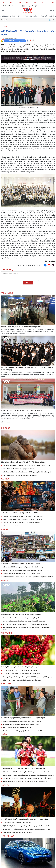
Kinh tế (51, 16)
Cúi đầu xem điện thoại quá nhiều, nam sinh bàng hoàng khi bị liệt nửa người (27, 472)
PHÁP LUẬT (6, 684)
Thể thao (36, 16)
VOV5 (36, 2)
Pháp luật (44, 16)
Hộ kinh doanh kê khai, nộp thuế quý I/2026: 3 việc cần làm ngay (23, 567)
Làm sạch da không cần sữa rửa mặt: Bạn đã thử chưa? (20, 475)
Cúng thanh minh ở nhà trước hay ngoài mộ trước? (19, 469)
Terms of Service (34, 280)
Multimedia (27, 16)
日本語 (25, 6)
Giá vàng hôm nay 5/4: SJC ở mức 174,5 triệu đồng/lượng (20, 670)
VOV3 (19, 2)
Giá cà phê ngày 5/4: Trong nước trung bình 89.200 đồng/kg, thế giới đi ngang (27, 677)
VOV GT (53, 2)
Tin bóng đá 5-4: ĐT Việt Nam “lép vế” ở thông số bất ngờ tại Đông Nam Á (26, 782)
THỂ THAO (6, 734)
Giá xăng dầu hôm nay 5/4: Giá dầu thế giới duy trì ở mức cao (22, 674)
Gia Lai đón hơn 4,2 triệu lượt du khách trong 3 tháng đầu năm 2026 (24, 621)
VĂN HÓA (5, 479)
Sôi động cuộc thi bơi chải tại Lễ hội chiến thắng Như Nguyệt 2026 (23, 516)
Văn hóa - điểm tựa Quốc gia (12, 526)
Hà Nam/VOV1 (50, 261)
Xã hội (19, 16)
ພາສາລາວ (47, 6)
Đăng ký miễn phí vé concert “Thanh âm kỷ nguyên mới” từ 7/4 (23, 519)
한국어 (38, 6)
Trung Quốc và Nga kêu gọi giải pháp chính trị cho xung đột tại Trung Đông (27, 829)
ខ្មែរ (31, 6)
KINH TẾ (5, 530)
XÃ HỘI (4, 27)
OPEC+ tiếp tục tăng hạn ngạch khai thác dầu (17, 823)
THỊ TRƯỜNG (7, 633)
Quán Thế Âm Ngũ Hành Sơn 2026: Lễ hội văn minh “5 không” (22, 523)
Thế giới (13, 16)
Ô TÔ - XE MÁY (8, 836)
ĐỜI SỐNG (6, 428)
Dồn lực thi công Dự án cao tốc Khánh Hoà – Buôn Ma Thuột (22, 574)
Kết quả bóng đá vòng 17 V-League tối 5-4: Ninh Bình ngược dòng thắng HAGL (27, 778)
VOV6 (44, 2)
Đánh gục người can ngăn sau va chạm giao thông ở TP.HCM (22, 721)
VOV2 (11, 2)
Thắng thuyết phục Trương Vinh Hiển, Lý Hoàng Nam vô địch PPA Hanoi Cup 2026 (29, 775)
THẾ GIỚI (5, 785)
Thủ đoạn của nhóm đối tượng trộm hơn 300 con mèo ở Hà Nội (22, 731)
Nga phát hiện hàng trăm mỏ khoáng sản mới (17, 832)
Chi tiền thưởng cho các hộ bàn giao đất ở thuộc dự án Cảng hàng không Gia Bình (28, 577)
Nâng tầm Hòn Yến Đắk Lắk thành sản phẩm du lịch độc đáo (22, 618)
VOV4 (27, 2)
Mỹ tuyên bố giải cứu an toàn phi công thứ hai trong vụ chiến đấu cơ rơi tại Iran (27, 826)
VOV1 (3, 2)
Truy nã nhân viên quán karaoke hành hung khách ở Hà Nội (22, 724)
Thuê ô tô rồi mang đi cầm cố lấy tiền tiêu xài (17, 728)
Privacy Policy (25, 280)
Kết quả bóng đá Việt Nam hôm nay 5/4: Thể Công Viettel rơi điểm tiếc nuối (26, 772)
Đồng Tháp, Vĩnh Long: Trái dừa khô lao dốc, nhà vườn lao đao (22, 680)
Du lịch (5, 580)
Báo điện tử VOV (6, 422)
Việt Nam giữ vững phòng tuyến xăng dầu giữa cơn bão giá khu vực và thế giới (27, 570)
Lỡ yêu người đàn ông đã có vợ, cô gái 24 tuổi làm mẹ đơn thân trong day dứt (27, 466)
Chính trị (6, 16)
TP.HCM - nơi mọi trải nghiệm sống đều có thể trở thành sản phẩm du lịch (26, 624)
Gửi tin (28, 283)
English (53, 11)
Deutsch (3, 6)
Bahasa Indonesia (14, 6)
